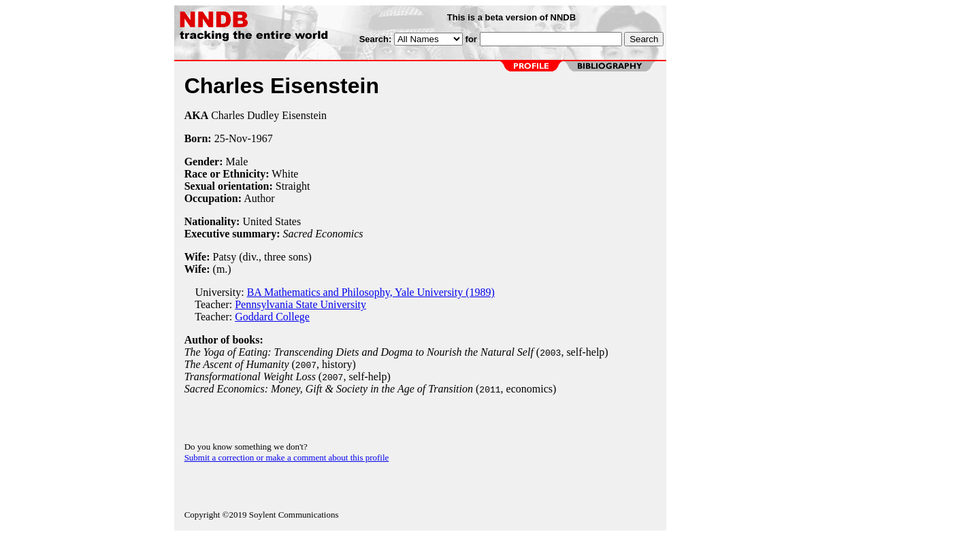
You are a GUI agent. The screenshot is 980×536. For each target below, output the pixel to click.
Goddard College (272, 317)
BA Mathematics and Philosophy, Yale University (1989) (371, 292)
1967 (262, 138)
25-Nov (231, 138)
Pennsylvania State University (300, 304)
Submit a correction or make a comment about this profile (287, 457)
